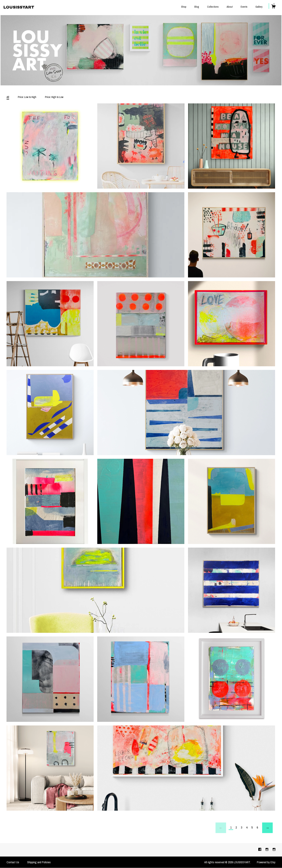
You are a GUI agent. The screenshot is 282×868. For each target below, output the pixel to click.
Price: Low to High (27, 97)
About (230, 7)
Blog (197, 7)
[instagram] (267, 850)
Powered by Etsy (266, 862)
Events (244, 7)
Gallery (259, 7)
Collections (213, 7)
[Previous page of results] (221, 828)
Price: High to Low (54, 97)
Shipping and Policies (39, 862)
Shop (184, 7)
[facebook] (260, 850)
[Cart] (273, 7)
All (8, 97)
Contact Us (13, 862)
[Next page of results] (267, 828)
